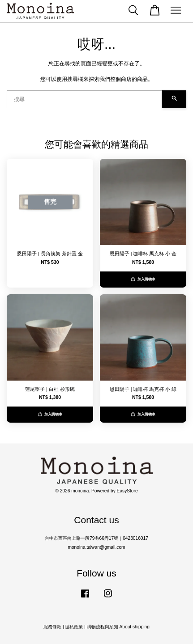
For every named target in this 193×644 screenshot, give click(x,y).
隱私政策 (74, 627)
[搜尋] (84, 99)
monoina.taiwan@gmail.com (96, 547)
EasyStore (127, 491)
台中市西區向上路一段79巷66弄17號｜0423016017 (96, 538)
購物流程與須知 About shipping (118, 627)
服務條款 (52, 627)
